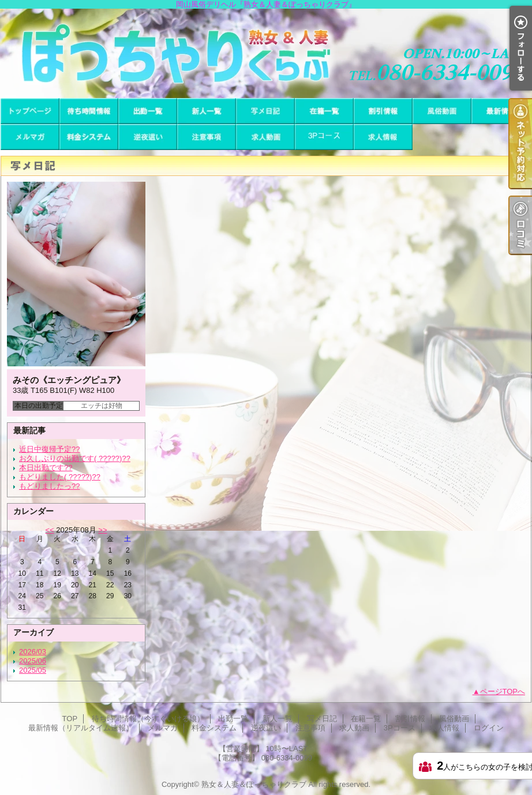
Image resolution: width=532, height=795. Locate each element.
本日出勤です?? (46, 468)
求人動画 (265, 137)
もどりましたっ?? (49, 486)
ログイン (489, 728)
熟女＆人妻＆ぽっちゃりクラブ (254, 784)
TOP (30, 111)
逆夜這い (148, 137)
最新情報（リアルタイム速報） (501, 111)
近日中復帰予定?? (49, 449)
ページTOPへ (503, 691)
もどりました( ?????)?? (60, 477)
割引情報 (383, 111)
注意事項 (207, 137)
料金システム (89, 137)
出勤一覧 (148, 111)
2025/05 (33, 670)
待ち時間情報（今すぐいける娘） (89, 111)
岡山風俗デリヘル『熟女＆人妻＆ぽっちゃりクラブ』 (266, 53)
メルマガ (30, 137)
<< (49, 530)
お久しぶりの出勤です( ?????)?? (75, 458)
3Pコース (324, 137)
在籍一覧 (324, 111)
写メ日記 (265, 111)
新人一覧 (207, 111)
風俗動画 (442, 111)
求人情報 (383, 137)
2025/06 (33, 661)
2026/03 (33, 652)
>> (102, 530)
